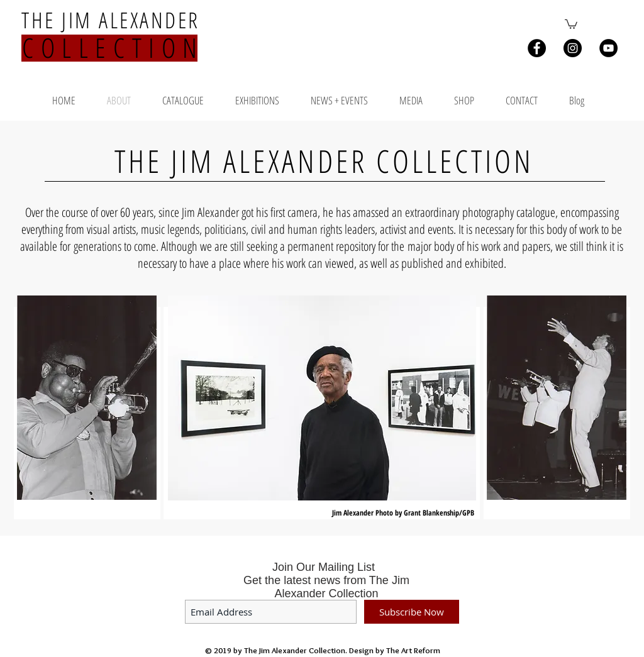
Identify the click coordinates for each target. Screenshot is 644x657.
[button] (571, 24)
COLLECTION (113, 47)
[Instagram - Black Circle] (573, 48)
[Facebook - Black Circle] (537, 48)
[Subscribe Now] (412, 612)
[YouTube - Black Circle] (608, 48)
